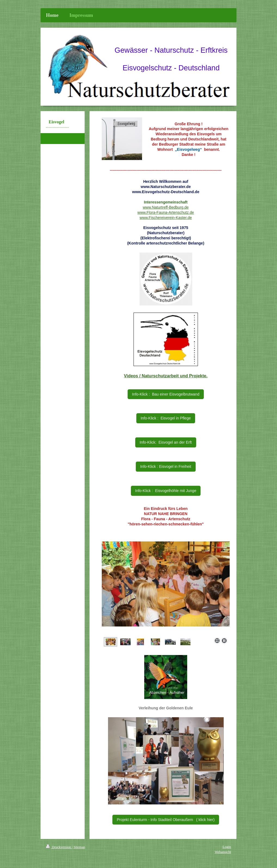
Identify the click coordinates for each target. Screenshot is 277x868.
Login (227, 847)
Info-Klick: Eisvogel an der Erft (166, 442)
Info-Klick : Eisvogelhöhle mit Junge (166, 491)
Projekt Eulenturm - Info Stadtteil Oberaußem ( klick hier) (166, 820)
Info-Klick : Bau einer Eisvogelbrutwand (166, 394)
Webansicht (223, 852)
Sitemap (79, 847)
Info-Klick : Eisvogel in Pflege (166, 418)
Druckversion (59, 847)
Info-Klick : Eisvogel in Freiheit (166, 466)
